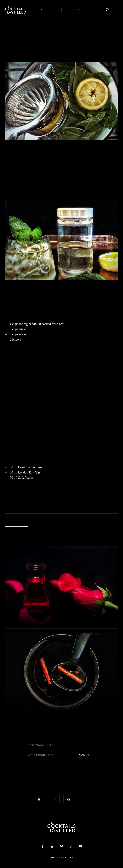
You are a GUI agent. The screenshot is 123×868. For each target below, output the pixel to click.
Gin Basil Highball (67, 520)
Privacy (68, 839)
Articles (53, 10)
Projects (9, 28)
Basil (18, 520)
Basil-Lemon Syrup (37, 520)
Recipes (70, 10)
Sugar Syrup (103, 520)
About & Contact (40, 839)
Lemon (87, 520)
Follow (47, 799)
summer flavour (16, 525)
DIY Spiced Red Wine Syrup (41, 704)
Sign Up (86, 755)
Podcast (89, 839)
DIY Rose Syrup (27, 618)
